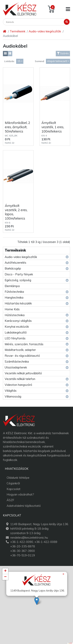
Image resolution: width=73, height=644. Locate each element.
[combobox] (20, 61)
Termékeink (18, 31)
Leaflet (70, 643)
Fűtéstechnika (14, 292)
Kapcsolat (14, 489)
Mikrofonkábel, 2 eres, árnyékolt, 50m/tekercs (18, 127)
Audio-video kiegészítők (45, 31)
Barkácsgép (13, 268)
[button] (37, 601)
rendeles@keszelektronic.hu (29, 538)
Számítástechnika (17, 362)
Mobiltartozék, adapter (20, 350)
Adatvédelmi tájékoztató (24, 506)
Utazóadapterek (16, 367)
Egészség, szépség (18, 280)
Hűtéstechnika (15, 315)
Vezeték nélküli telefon (20, 379)
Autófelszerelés (15, 263)
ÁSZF (10, 500)
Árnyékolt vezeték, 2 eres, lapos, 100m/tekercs (16, 212)
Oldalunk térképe (18, 478)
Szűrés (63, 53)
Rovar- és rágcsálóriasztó (22, 356)
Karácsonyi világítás (18, 321)
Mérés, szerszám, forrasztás (24, 344)
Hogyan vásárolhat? (20, 494)
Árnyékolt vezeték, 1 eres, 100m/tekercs (53, 127)
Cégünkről (13, 483)
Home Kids (12, 309)
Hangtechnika (14, 298)
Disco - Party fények (19, 274)
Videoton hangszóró (18, 385)
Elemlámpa (12, 286)
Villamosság (13, 396)
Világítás (11, 391)
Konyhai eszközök (17, 327)
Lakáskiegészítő (16, 332)
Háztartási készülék (18, 303)
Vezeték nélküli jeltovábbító (23, 373)
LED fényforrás (15, 338)
